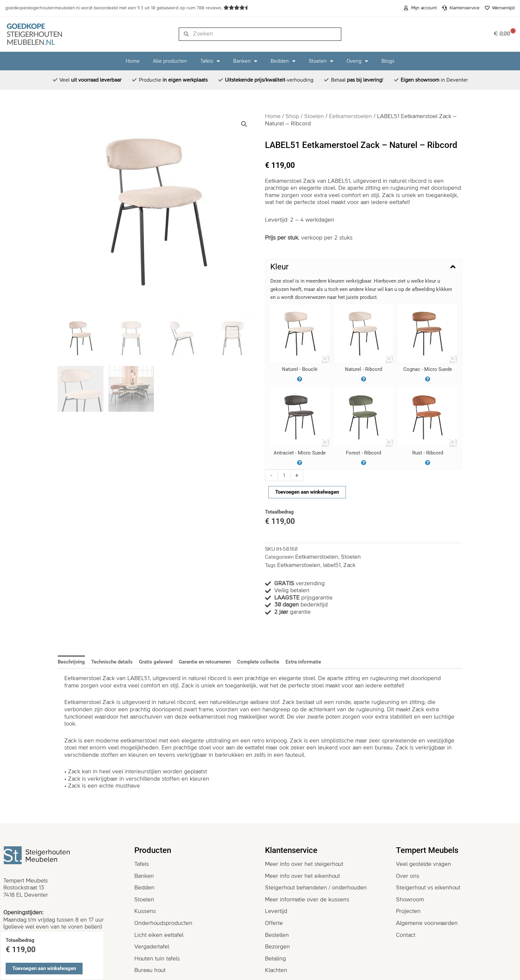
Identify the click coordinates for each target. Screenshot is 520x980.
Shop (292, 116)
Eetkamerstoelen (351, 116)
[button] (244, 124)
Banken (245, 61)
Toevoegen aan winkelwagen (307, 492)
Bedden (283, 61)
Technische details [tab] (112, 662)
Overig (357, 61)
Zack (349, 565)
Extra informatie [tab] (303, 662)
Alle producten (170, 61)
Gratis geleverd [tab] (156, 662)
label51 (332, 565)
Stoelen (321, 61)
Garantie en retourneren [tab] (205, 662)
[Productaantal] (284, 475)
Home (133, 61)
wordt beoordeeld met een (114, 8)
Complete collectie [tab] (258, 662)
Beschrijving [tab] (71, 662)
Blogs (388, 61)
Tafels (210, 61)
